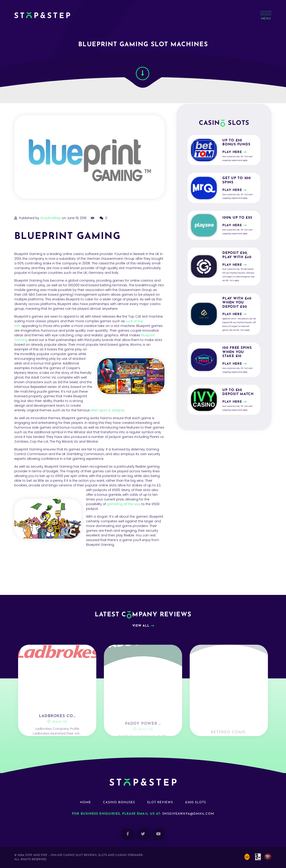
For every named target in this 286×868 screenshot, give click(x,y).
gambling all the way (124, 504)
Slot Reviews (160, 802)
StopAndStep (51, 218)
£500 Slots (196, 802)
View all (141, 626)
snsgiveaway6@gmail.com (188, 814)
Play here (232, 152)
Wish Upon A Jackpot (107, 410)
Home (85, 802)
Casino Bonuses (119, 802)
